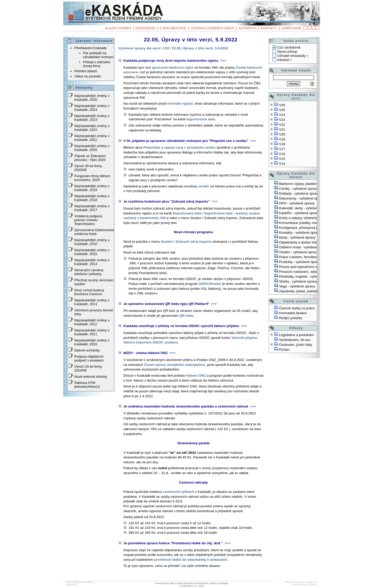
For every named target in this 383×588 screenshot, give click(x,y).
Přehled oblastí (86, 71)
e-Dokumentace (173, 28)
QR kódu (187, 316)
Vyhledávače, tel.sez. (295, 340)
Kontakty (269, 28)
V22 (282, 125)
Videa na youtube (88, 76)
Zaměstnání (291, 28)
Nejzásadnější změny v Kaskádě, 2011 (92, 332)
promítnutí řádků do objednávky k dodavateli (190, 560)
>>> (223, 61)
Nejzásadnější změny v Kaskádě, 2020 (92, 148)
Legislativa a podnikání (296, 335)
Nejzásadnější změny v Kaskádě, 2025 (92, 98)
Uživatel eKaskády (291, 56)
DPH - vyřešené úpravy (297, 203)
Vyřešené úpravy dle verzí (139, 48)
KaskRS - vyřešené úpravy (299, 213)
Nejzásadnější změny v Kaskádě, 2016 (92, 242)
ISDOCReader (210, 284)
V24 (282, 115)
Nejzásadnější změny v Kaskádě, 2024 (92, 108)
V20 (282, 134)
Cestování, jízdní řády (295, 345)
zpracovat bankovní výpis (172, 67)
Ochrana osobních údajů (213, 28)
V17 (282, 149)
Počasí (284, 350)
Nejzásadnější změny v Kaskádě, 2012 (92, 322)
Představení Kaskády (90, 48)
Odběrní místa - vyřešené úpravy (304, 247)
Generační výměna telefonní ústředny (89, 272)
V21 (282, 129)
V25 (282, 110)
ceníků (203, 186)
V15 (282, 159)
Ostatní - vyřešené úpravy (299, 252)
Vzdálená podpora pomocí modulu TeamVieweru (88, 220)
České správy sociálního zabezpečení (175, 365)
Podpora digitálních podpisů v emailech (89, 358)
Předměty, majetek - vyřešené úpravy (307, 277)
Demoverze (145, 28)
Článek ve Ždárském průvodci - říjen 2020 (90, 158)
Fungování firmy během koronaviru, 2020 (92, 178)
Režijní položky (291, 318)
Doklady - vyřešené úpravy (299, 193)
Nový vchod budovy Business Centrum (89, 292)
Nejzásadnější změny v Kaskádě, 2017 (92, 208)
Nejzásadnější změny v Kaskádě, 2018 (92, 198)
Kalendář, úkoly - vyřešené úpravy (305, 208)
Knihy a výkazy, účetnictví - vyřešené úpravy (313, 218)
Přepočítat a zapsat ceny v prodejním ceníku (180, 147)
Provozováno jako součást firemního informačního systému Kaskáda (191, 583)
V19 (282, 139)
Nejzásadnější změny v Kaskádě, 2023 (92, 118)
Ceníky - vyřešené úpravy (299, 189)
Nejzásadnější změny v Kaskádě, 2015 (92, 252)
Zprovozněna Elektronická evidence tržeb (94, 232)
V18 (282, 144)
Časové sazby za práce (297, 308)
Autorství (248, 28)
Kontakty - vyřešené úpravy (300, 233)
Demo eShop (287, 52)
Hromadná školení (293, 313)
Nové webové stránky (91, 377)
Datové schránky (87, 350)
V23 (282, 120)
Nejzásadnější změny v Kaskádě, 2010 (92, 342)
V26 (282, 105)
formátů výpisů (181, 103)
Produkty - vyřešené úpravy (300, 262)
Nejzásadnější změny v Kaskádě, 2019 (92, 188)
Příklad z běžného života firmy (97, 64)
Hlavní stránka (118, 28)
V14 (282, 164)
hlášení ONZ (196, 376)
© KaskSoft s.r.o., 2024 (191, 586)
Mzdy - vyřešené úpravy (297, 237)
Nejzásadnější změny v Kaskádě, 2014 (92, 262)
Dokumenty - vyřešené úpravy (302, 198)
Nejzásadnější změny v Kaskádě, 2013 (92, 302)
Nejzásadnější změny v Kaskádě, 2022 (92, 128)
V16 (282, 154)
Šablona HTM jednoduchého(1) (87, 385)
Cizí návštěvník (289, 47)
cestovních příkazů (178, 492)
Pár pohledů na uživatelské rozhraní (98, 55)
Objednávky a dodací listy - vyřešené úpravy (313, 242)
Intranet (283, 60)
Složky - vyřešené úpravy (298, 281)
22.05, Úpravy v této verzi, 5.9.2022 (200, 48)
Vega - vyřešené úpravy (297, 286)
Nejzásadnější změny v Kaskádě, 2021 (92, 138)
